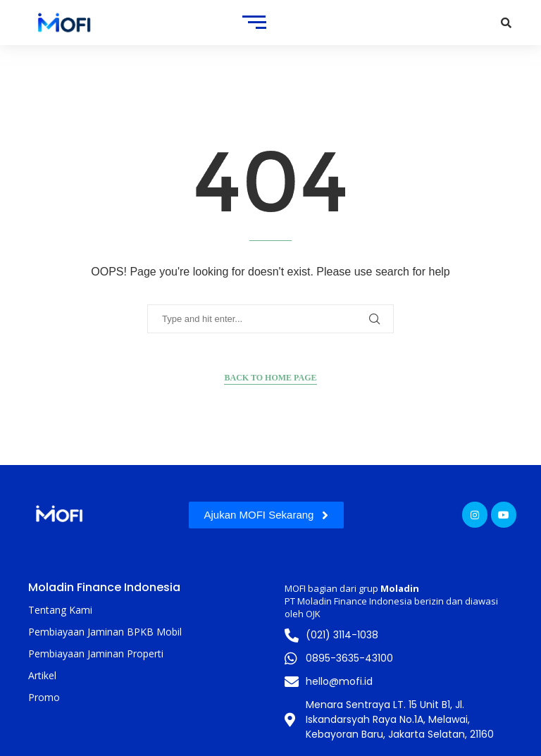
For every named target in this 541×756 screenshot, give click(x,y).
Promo (44, 697)
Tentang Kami (60, 610)
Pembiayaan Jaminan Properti (96, 653)
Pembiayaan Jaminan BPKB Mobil (105, 632)
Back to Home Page (270, 378)
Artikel (42, 675)
